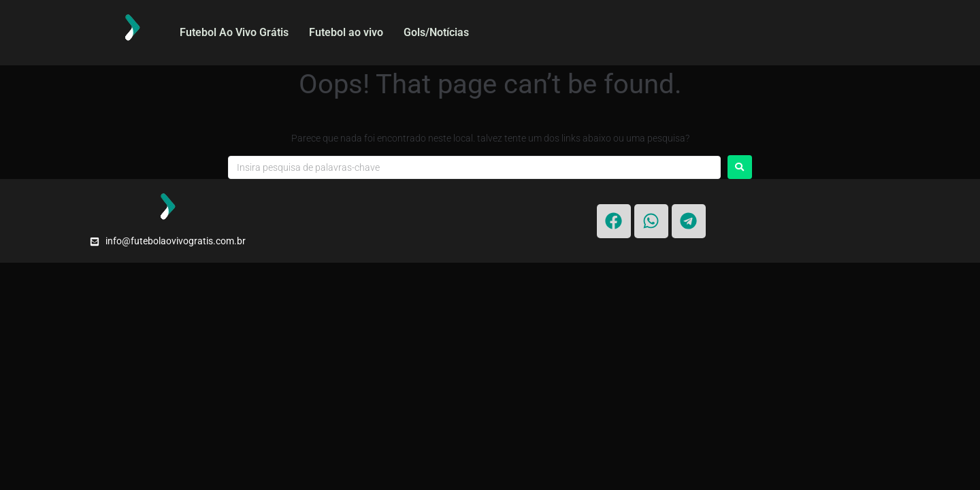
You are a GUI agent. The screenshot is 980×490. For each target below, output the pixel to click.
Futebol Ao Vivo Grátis (234, 32)
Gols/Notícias (436, 32)
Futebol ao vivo (346, 32)
